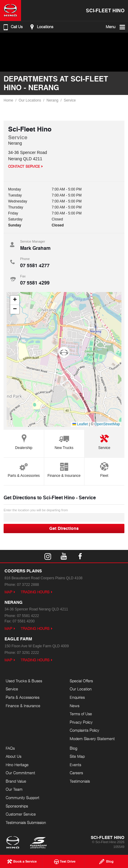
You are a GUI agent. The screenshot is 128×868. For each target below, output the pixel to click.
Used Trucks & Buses (24, 681)
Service (70, 100)
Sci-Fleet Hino (105, 10)
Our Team (14, 789)
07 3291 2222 (28, 653)
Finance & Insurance (64, 469)
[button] (64, 353)
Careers (76, 773)
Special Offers (81, 681)
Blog (73, 748)
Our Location (81, 689)
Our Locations (30, 100)
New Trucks (64, 441)
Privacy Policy (81, 722)
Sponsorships (17, 806)
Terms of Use (81, 714)
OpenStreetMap (107, 424)
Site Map (77, 756)
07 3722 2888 (28, 585)
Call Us (12, 27)
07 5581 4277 (35, 265)
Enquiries (77, 697)
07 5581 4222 (28, 616)
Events (75, 765)
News (75, 706)
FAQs (10, 748)
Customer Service (21, 814)
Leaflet (80, 424)
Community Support (23, 798)
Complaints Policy (84, 730)
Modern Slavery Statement (92, 739)
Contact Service (24, 166)
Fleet (104, 469)
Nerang (52, 100)
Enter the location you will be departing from (64, 515)
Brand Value (16, 781)
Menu (116, 27)
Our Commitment (20, 773)
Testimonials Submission (26, 822)
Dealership (24, 441)
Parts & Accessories (24, 469)
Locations (41, 27)
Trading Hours (35, 592)
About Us (14, 756)
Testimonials (80, 781)
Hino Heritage (17, 765)
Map (8, 592)
